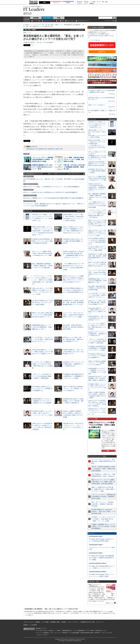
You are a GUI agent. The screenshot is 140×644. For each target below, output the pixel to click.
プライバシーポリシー (73, 622)
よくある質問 (33, 625)
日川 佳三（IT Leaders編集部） (45, 42)
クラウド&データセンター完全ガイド (46, 631)
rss (30, 14)
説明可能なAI (51, 149)
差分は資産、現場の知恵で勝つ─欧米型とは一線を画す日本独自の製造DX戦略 (73, 327)
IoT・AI (99, 2)
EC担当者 (86, 2)
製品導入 (68, 3)
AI (58, 21)
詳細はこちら (110, 603)
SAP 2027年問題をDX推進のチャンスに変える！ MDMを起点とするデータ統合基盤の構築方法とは (73, 290)
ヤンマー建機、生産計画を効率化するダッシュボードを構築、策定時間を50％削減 (74, 159)
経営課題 (36, 18)
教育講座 (92, 3)
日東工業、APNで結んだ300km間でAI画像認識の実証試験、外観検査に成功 (74, 167)
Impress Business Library (95, 36)
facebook (27, 14)
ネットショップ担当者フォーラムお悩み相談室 (67, 633)
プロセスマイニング (49, 21)
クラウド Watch (90, 631)
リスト (32, 45)
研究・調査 (105, 2)
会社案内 (63, 622)
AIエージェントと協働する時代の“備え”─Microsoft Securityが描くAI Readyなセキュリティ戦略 (42, 253)
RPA (63, 21)
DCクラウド (56, 3)
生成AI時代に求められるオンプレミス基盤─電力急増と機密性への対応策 (73, 241)
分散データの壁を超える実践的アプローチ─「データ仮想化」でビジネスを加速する (73, 389)
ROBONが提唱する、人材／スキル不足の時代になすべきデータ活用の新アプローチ (73, 352)
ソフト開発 (93, 2)
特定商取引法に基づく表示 (88, 622)
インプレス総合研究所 (79, 631)
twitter (25, 14)
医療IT (57, 149)
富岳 (46, 149)
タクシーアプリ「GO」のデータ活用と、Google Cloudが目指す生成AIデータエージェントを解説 (73, 315)
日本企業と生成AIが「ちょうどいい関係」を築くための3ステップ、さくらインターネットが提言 (42, 413)
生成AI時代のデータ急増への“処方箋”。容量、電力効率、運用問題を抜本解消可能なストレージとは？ (73, 302)
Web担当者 (80, 2)
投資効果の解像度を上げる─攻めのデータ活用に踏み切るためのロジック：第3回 (42, 167)
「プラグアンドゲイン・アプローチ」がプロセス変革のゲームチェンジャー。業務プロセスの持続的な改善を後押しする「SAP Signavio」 (42, 280)
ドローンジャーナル (107, 633)
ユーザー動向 (37, 21)
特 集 (59, 18)
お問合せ (26, 625)
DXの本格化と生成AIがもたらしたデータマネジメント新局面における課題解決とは (42, 389)
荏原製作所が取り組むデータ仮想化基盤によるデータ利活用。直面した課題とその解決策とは (73, 401)
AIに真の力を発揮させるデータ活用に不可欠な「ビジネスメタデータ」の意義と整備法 (42, 302)
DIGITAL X (98, 633)
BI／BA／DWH (50, 25)
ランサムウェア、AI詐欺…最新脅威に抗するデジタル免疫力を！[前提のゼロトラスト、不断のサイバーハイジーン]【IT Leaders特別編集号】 (54, 205)
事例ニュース (59, 25)
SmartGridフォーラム (101, 631)
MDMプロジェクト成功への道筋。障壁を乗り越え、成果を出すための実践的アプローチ (73, 339)
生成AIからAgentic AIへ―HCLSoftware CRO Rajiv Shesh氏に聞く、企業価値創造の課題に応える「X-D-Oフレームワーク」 (97, 187)
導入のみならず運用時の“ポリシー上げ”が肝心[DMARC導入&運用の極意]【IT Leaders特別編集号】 (54, 198)
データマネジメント (83, 21)
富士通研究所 (40, 149)
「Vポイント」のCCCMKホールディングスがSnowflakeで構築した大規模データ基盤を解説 (42, 376)
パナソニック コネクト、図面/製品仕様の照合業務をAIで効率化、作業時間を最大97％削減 (43, 159)
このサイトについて (29, 622)
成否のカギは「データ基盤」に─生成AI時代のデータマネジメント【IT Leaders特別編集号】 (52, 187)
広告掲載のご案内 (55, 622)
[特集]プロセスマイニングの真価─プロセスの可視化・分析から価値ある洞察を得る (102, 425)
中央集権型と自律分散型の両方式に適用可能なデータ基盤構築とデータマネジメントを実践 (73, 376)
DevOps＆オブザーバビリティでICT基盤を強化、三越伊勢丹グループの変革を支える (73, 364)
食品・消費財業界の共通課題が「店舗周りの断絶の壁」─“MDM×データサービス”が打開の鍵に (42, 266)
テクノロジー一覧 (39, 25)
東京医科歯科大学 (31, 149)
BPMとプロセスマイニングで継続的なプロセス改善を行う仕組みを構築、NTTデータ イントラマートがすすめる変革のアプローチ (97, 224)
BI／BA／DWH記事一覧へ (77, 30)
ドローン (86, 3)
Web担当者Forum (67, 631)
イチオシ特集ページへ (108, 451)
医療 (61, 149)
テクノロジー (47, 18)
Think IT (59, 631)
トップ (27, 19)
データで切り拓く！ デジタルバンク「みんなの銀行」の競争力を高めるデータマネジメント (43, 339)
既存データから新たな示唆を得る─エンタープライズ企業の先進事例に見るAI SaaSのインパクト (42, 315)
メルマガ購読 (45, 622)
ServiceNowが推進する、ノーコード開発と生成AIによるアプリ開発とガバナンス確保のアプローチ (42, 352)
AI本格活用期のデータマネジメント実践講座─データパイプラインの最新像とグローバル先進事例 (42, 401)
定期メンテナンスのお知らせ (96, 105)
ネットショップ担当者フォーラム (45, 633)
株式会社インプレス (41, 628)
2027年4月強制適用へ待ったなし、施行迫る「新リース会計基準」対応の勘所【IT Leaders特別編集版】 (54, 180)
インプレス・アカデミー (42, 635)
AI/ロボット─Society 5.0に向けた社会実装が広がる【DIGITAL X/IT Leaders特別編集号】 (51, 192)
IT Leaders (34, 9)
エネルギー (80, 3)
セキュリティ (71, 21)
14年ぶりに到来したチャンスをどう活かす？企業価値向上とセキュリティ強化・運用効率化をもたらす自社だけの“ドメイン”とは (97, 155)
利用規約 (38, 622)
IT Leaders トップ (28, 25)
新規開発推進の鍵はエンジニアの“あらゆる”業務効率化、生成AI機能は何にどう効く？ (42, 327)
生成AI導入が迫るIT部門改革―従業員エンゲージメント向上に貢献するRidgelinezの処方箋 (42, 241)
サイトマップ (100, 622)
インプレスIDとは (95, 40)
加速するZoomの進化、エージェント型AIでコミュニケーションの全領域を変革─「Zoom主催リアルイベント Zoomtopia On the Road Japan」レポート (43, 231)
